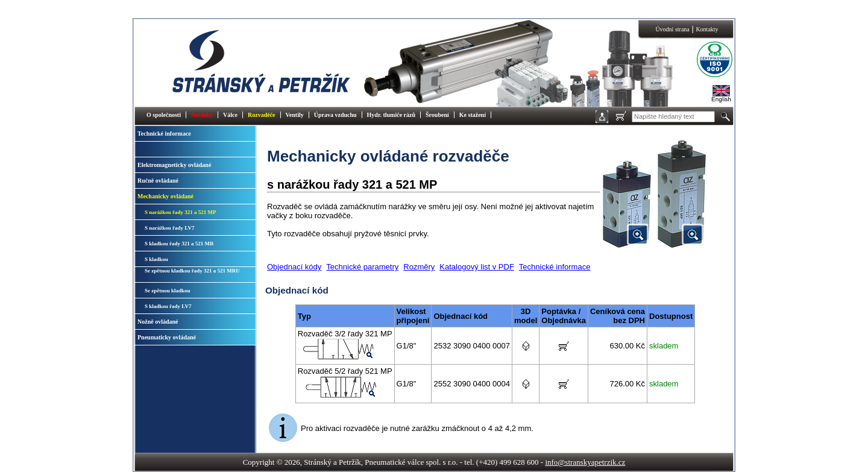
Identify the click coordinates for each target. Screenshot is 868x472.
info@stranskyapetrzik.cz (585, 462)
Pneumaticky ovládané (167, 337)
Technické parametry (362, 267)
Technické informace (164, 134)
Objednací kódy (294, 267)
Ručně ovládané (158, 181)
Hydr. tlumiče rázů (391, 115)
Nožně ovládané (158, 322)
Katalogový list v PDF (477, 267)
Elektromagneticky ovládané (174, 165)
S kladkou (156, 259)
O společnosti (164, 115)
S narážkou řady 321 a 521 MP (181, 212)
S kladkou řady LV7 (168, 306)
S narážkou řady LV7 (169, 228)
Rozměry (419, 267)
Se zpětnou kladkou (168, 291)
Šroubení (437, 115)
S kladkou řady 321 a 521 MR (179, 244)
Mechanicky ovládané (165, 196)
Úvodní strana (672, 29)
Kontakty (707, 29)
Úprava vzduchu (335, 115)
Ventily (295, 115)
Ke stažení (473, 115)
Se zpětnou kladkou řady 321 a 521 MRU (192, 271)
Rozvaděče (262, 115)
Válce (230, 115)
